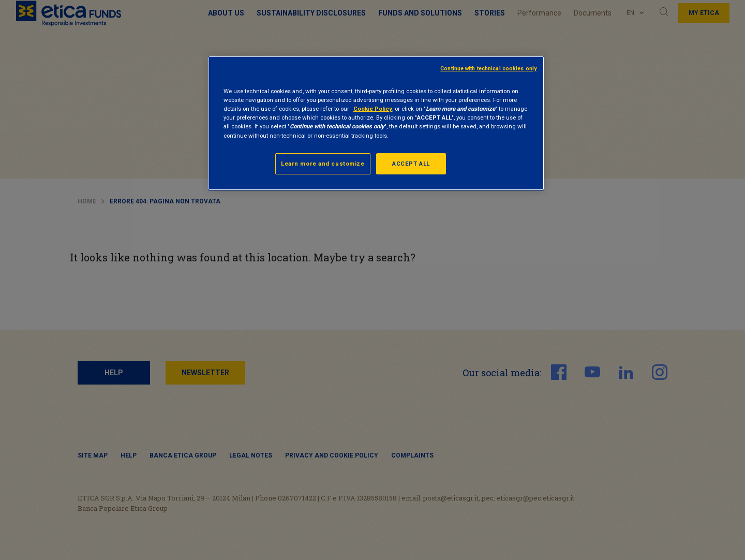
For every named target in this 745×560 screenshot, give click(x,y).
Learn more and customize (323, 164)
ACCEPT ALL (411, 164)
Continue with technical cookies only (488, 69)
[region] (376, 123)
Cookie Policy (373, 109)
